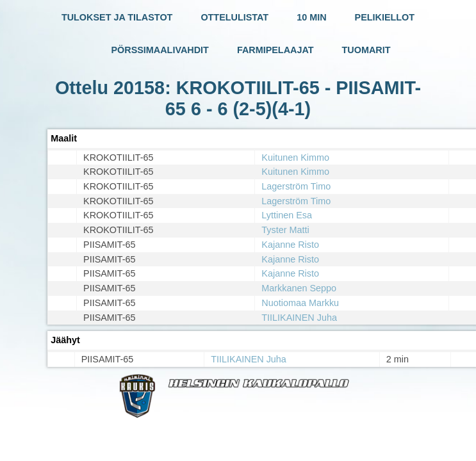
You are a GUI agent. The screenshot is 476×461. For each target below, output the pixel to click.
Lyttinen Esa (287, 215)
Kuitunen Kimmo (295, 158)
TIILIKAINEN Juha (299, 318)
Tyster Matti (285, 230)
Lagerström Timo (296, 186)
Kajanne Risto (290, 245)
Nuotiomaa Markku (300, 303)
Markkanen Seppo (299, 288)
